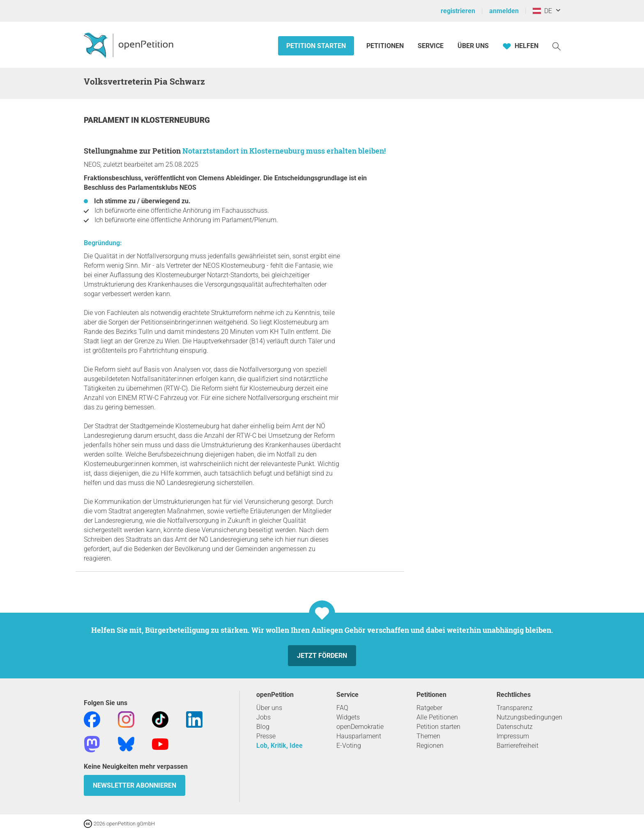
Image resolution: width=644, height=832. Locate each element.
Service (431, 46)
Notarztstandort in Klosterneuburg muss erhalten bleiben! (284, 151)
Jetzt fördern (322, 656)
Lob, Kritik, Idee (279, 746)
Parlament (107, 120)
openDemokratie (360, 727)
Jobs (263, 717)
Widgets (348, 717)
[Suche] (557, 46)
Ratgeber (429, 708)
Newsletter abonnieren (135, 785)
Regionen (430, 746)
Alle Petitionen (437, 717)
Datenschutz (515, 727)
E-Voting (349, 746)
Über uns (269, 708)
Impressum (513, 736)
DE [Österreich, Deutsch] (542, 11)
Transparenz (515, 708)
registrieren (458, 11)
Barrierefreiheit (517, 746)
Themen (428, 736)
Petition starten (316, 46)
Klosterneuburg (175, 120)
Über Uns (473, 46)
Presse (266, 736)
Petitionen (386, 46)
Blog (263, 727)
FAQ (342, 708)
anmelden (504, 11)
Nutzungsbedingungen (529, 717)
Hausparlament (359, 736)
